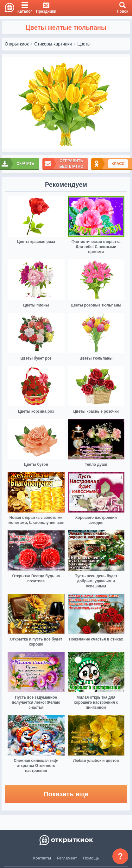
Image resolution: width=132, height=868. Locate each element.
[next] (124, 103)
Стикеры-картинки (53, 44)
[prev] (8, 103)
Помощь (91, 858)
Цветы (84, 44)
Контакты (42, 858)
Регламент (67, 858)
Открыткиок (17, 44)
